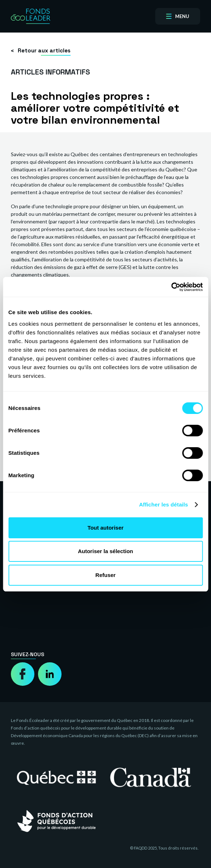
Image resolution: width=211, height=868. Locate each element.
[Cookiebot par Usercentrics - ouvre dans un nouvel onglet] (171, 287)
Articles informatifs (50, 72)
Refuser (106, 575)
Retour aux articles (44, 50)
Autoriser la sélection (105, 551)
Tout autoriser (106, 528)
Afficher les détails (163, 504)
